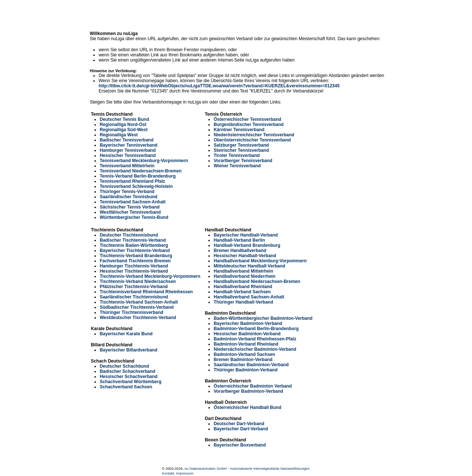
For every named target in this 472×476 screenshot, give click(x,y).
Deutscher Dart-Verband (239, 424)
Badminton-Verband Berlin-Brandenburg (256, 329)
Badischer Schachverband (127, 371)
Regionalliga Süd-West (124, 130)
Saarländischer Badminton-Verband (251, 365)
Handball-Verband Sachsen (242, 292)
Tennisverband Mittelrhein (127, 166)
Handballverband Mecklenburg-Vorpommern (260, 261)
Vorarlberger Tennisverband (243, 161)
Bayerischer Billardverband (128, 350)
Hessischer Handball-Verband (245, 256)
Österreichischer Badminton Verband (253, 386)
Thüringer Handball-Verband (243, 302)
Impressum (185, 473)
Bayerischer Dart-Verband (241, 429)
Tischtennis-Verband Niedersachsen (138, 281)
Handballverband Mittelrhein (243, 271)
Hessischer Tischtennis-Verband (134, 271)
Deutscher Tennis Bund (124, 119)
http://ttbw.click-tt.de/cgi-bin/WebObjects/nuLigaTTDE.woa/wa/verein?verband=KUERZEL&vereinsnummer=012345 (219, 86)
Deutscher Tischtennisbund (129, 235)
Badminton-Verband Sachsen (244, 354)
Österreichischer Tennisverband (247, 119)
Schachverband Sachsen (126, 387)
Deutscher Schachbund (124, 366)
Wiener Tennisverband (237, 166)
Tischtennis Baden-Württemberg (134, 245)
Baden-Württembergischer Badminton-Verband (263, 318)
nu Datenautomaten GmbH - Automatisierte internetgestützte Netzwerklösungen (247, 468)
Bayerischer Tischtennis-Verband (135, 251)
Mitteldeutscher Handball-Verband (249, 266)
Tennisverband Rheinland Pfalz (132, 181)
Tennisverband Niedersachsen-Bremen (140, 171)
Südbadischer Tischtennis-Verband (137, 307)
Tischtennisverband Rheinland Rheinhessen (146, 292)
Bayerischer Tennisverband (129, 145)
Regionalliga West (119, 135)
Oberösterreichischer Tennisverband (252, 140)
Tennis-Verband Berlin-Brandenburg (138, 176)
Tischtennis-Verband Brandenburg (136, 256)
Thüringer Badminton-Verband (245, 370)
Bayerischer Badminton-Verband (248, 323)
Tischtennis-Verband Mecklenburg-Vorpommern (150, 276)
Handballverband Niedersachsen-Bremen (257, 281)
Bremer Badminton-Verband (243, 360)
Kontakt (168, 473)
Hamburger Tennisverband (128, 150)
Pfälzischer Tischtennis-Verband (134, 287)
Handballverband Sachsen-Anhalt (249, 297)
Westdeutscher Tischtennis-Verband (138, 318)
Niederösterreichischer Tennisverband (254, 135)
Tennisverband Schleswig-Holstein (136, 186)
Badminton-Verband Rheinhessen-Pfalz (255, 339)
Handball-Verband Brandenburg (247, 245)
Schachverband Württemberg (130, 382)
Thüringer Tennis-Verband (127, 192)
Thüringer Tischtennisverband (131, 312)
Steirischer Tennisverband (241, 150)
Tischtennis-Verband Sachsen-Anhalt (139, 302)
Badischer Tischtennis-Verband (133, 240)
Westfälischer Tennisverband (130, 212)
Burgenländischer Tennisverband (249, 125)
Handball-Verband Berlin (239, 240)
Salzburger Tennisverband (241, 145)
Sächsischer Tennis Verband (130, 207)
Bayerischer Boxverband (240, 445)
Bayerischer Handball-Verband (246, 235)
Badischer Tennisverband (126, 140)
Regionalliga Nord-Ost (123, 125)
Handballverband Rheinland (243, 287)
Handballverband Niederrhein (244, 276)
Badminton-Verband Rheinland (246, 344)
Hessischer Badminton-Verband (247, 334)
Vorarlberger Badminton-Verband (248, 391)
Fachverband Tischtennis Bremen (135, 261)
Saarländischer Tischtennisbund (134, 297)
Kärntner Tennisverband (239, 130)
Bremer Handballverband (240, 251)
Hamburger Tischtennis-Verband (134, 266)
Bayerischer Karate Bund (126, 334)
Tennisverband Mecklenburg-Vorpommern (144, 161)
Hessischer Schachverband (129, 377)
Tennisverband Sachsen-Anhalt (132, 202)
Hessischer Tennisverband (128, 155)
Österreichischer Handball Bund (247, 407)
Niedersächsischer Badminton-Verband (255, 349)
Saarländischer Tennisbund (128, 197)
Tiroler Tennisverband (237, 155)
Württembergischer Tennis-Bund (134, 217)
